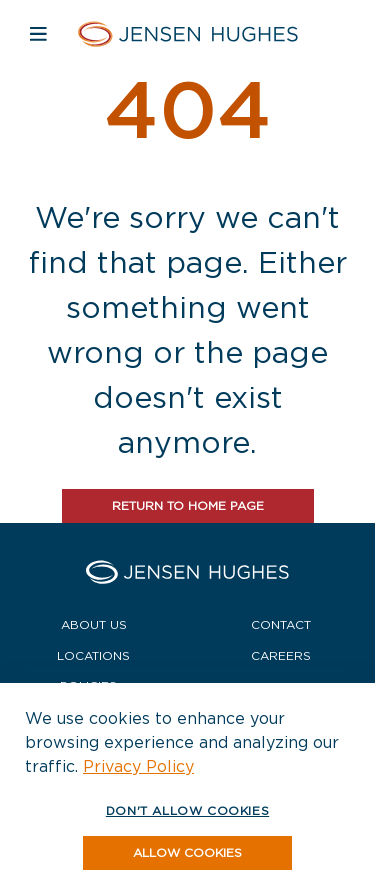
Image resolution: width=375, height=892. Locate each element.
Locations (93, 655)
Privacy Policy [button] (138, 766)
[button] (187, 853)
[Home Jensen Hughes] (187, 33)
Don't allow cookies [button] (187, 810)
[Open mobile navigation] (38, 33)
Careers (281, 655)
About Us (94, 624)
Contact (281, 624)
